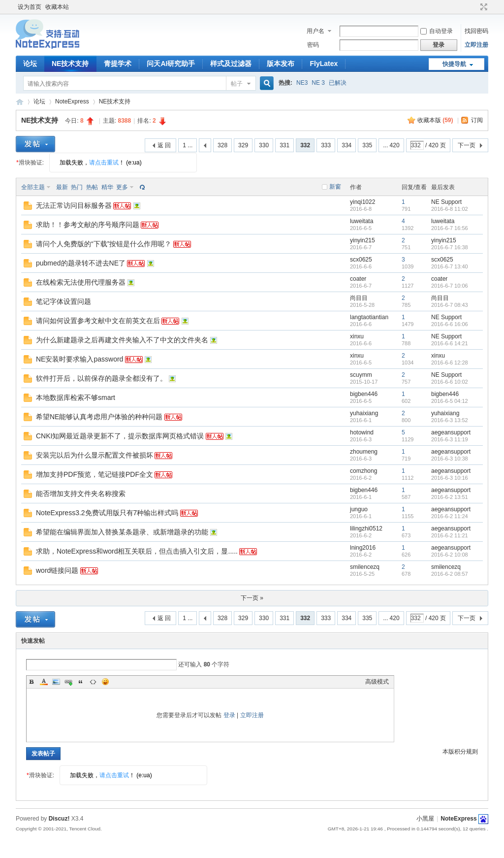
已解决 (338, 83)
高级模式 (377, 682)
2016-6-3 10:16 (450, 478)
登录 (229, 715)
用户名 (315, 31)
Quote (81, 682)
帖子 (237, 84)
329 (243, 145)
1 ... (188, 145)
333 (326, 145)
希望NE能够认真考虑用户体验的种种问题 (99, 417)
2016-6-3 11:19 (450, 439)
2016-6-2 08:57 (450, 574)
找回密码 (476, 31)
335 (367, 145)
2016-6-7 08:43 (450, 305)
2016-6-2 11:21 (450, 535)
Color (44, 682)
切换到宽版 (483, 7)
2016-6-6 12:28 (450, 363)
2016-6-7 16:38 (450, 247)
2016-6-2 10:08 (450, 555)
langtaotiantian (369, 317)
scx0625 (361, 260)
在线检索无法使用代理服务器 (81, 282)
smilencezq (365, 567)
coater (358, 279)
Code (93, 682)
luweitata (362, 221)
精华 (107, 187)
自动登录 (437, 31)
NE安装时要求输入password (79, 359)
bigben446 (364, 394)
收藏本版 (435, 120)
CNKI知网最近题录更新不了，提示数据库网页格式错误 (120, 436)
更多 (122, 187)
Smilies (105, 682)
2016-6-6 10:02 (450, 382)
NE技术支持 (70, 64)
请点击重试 (104, 163)
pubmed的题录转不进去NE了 (81, 263)
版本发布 (281, 64)
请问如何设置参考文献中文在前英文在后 (98, 321)
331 (284, 145)
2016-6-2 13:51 (450, 497)
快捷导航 (454, 64)
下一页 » (252, 598)
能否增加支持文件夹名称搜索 (81, 494)
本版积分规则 (460, 752)
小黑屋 (425, 819)
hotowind (362, 432)
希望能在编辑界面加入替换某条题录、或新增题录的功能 (122, 532)
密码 (313, 45)
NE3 (302, 83)
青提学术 (118, 64)
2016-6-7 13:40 (450, 266)
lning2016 (363, 548)
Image (56, 682)
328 (222, 145)
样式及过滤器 (231, 64)
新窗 (335, 187)
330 (264, 145)
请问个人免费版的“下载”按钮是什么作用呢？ (104, 244)
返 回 (164, 145)
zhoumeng (364, 452)
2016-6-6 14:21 (450, 343)
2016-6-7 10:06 (450, 286)
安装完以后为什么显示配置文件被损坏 (94, 455)
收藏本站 (57, 7)
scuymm (361, 375)
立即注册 (476, 45)
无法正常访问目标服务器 (74, 205)
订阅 (477, 120)
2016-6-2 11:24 (450, 516)
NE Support (446, 202)
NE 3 (318, 83)
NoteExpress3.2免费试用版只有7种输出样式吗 (107, 513)
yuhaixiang (364, 413)
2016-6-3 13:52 (450, 420)
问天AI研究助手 (171, 64)
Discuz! (59, 819)
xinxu (357, 336)
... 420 (391, 145)
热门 (77, 187)
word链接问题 (57, 570)
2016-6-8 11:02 (450, 209)
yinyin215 (362, 240)
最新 (62, 187)
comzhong (363, 471)
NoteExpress (20, 102)
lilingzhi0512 (366, 528)
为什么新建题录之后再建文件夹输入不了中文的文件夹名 (122, 340)
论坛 (30, 64)
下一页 (467, 145)
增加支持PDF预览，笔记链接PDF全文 (94, 474)
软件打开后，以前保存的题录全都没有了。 (101, 378)
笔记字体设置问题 (63, 301)
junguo (359, 509)
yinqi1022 (362, 202)
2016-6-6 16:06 (450, 324)
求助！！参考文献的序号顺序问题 (88, 225)
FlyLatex (324, 64)
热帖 (92, 187)
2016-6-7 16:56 (450, 228)
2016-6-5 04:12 (450, 401)
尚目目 (359, 298)
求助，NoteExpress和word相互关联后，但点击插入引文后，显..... (137, 551)
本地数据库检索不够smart (76, 397)
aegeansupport (451, 432)
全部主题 (33, 187)
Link (68, 682)
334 (346, 145)
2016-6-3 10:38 (450, 459)
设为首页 (30, 7)
